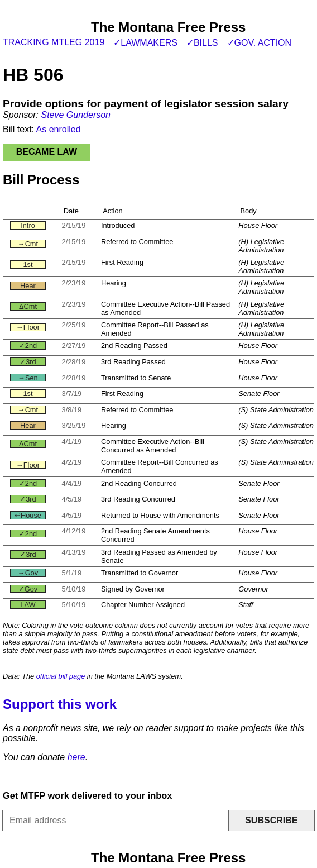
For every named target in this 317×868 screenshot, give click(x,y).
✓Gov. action (260, 43)
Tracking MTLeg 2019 (54, 42)
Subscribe (271, 820)
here (76, 757)
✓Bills (202, 43)
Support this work (60, 704)
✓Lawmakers (145, 43)
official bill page (61, 676)
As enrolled (59, 129)
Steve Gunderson (76, 115)
